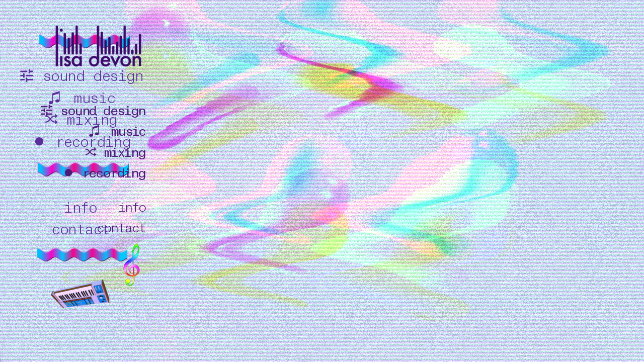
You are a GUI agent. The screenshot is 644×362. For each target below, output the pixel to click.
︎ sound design (92, 111)
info (132, 208)
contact (121, 228)
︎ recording (103, 173)
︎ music (116, 132)
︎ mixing (115, 153)
